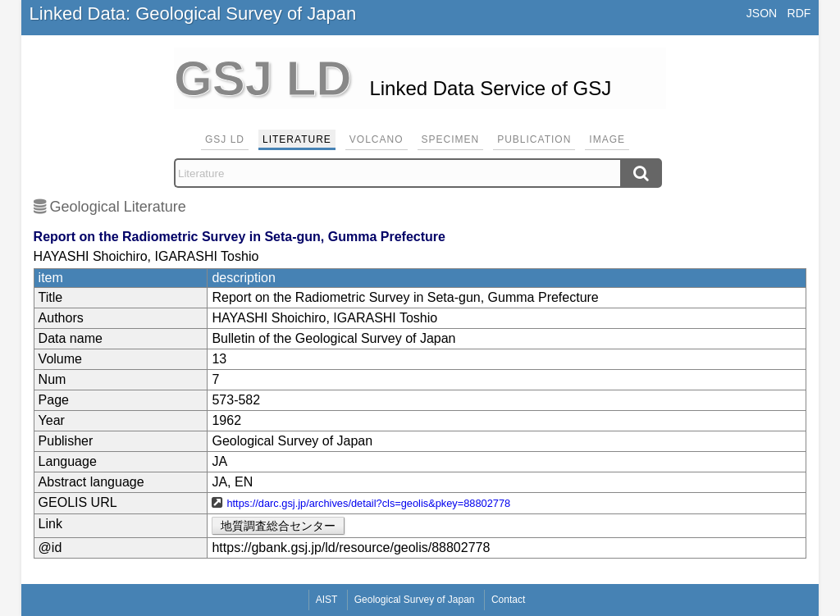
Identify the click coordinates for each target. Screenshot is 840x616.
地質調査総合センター (278, 526)
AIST (327, 600)
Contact (508, 600)
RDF (799, 13)
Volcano (377, 139)
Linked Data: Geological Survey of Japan (193, 14)
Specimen (451, 139)
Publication (534, 139)
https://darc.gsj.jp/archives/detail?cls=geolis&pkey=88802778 (368, 503)
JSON (762, 13)
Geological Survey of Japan (415, 600)
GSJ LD (225, 139)
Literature (297, 139)
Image (607, 139)
